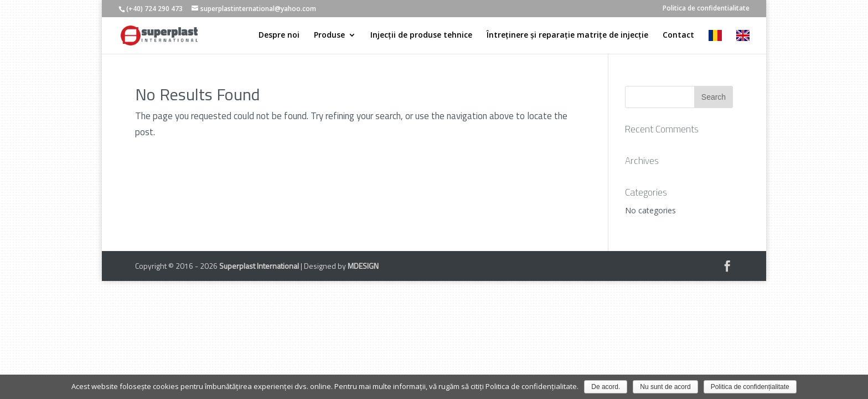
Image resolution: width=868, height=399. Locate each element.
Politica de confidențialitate (750, 387)
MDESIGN (363, 266)
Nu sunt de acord (665, 387)
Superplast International (259, 266)
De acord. (606, 387)
